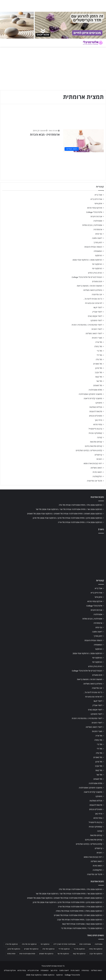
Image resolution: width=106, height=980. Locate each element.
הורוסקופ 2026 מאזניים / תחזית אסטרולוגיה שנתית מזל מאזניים (78, 915)
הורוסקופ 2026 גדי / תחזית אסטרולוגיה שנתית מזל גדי (82, 928)
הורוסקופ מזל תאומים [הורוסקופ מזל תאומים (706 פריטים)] (46, 954)
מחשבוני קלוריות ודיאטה (93, 398)
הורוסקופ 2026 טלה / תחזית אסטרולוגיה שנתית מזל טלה (81, 505)
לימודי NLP (98, 307)
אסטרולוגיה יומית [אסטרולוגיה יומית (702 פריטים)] (85, 944)
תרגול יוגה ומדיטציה (94, 481)
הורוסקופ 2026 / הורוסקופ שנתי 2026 (87, 260)
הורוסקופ (99, 255)
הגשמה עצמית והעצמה (93, 247)
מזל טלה (99, 359)
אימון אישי (98, 203)
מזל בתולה (98, 346)
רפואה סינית (97, 472)
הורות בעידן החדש (95, 273)
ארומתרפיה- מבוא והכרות (45, 135)
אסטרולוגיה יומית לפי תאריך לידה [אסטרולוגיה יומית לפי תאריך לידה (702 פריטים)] (64, 944)
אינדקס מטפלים (10, 970)
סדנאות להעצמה (96, 411)
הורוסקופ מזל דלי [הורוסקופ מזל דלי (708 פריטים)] (64, 949)
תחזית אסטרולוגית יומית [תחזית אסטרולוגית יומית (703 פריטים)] (27, 954)
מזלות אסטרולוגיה (95, 390)
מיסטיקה (99, 403)
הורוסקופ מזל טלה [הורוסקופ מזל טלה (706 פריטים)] (48, 949)
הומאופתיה (98, 251)
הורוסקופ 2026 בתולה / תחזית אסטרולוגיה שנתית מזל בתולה (79, 911)
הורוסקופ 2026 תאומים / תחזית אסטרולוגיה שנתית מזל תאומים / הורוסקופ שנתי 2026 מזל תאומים (65, 514)
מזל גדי (99, 351)
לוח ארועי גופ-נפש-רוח (94, 303)
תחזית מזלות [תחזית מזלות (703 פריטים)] (11, 954)
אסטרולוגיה (98, 221)
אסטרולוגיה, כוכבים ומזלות (92, 225)
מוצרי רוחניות (97, 338)
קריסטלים (98, 455)
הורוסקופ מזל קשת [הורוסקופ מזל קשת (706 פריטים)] (79, 954)
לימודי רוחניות (97, 329)
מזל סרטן (99, 368)
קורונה (100, 437)
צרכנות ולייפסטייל (95, 429)
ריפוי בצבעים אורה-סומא (93, 463)
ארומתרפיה (98, 229)
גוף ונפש (99, 234)
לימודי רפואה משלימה (94, 333)
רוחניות (99, 459)
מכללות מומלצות (96, 407)
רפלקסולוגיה (97, 476)
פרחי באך (98, 420)
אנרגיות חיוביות (96, 216)
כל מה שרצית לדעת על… (93, 299)
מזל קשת (99, 377)
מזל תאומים (98, 385)
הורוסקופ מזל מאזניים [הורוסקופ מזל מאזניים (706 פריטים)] (31, 949)
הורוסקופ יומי (97, 264)
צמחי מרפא (98, 424)
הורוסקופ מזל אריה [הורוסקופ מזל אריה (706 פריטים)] (12, 944)
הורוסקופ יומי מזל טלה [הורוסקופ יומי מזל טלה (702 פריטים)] (29, 944)
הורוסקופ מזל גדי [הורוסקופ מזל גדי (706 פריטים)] (79, 949)
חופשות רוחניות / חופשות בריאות (90, 286)
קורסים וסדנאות (96, 442)
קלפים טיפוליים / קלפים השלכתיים (89, 450)
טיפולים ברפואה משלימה (93, 290)
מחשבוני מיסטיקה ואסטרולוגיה (90, 394)
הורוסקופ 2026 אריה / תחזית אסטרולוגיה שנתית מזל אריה (80, 522)
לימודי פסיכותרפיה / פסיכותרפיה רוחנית (87, 325)
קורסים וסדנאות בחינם (94, 446)
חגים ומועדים (97, 281)
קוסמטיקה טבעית (95, 433)
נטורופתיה (85, 970)
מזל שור (99, 381)
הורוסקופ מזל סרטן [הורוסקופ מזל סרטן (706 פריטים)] (14, 949)
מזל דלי (99, 355)
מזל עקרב (98, 372)
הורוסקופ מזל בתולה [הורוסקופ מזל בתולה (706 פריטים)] (96, 949)
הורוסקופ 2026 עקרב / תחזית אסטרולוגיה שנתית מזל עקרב (80, 920)
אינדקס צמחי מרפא (95, 208)
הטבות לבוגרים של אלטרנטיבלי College (87, 277)
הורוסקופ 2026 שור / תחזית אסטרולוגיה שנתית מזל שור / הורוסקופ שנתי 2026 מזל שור (69, 509)
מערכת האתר (53, 131)
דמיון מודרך (98, 242)
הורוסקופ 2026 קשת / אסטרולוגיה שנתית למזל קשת (82, 924)
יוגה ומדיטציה (97, 294)
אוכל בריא (98, 195)
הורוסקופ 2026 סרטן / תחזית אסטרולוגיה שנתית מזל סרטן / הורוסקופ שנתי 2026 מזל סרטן (68, 518)
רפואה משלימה (96, 468)
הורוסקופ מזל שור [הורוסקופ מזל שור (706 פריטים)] (63, 954)
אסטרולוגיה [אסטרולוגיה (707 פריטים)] (99, 944)
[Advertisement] (53, 555)
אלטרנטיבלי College (94, 212)
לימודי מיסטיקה (96, 320)
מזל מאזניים (98, 364)
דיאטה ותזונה (97, 238)
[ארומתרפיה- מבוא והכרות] (83, 141)
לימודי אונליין (97, 312)
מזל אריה (99, 342)
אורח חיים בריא (96, 199)
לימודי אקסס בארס (95, 316)
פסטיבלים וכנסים (96, 416)
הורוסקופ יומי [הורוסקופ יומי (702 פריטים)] (45, 944)
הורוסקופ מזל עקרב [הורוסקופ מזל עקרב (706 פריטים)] (96, 954)
